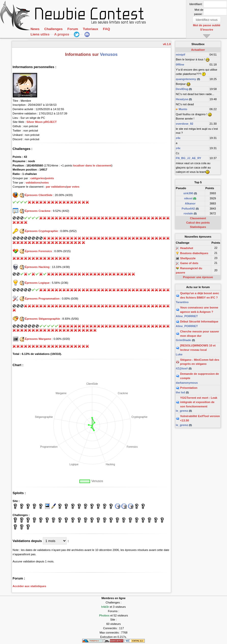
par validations (56, 187)
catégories (37, 178)
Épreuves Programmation (42, 299)
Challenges (53, 29)
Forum (73, 29)
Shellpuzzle (188, 258)
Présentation (189, 388)
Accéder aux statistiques (30, 586)
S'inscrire (207, 29)
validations (33, 183)
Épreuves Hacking (37, 267)
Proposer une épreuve (198, 277)
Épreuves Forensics (38, 251)
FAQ (106, 29)
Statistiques (198, 227)
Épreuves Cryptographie (41, 231)
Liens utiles (40, 35)
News (35, 29)
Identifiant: (196, 4)
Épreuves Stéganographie (42, 319)
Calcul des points (198, 223)
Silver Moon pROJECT (42, 122)
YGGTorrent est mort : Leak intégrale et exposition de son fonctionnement (199, 402)
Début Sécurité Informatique (199, 321)
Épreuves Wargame (38, 339)
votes (45, 183)
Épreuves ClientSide (39, 195)
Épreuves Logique (37, 283)
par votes (73, 187)
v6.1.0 (167, 44)
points (50, 178)
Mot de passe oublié (207, 25)
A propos (62, 35)
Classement (198, 218)
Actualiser (198, 50)
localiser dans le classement (92, 165)
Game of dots (189, 263)
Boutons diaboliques (194, 253)
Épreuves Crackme (38, 211)
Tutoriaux (90, 29)
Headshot (187, 248)
